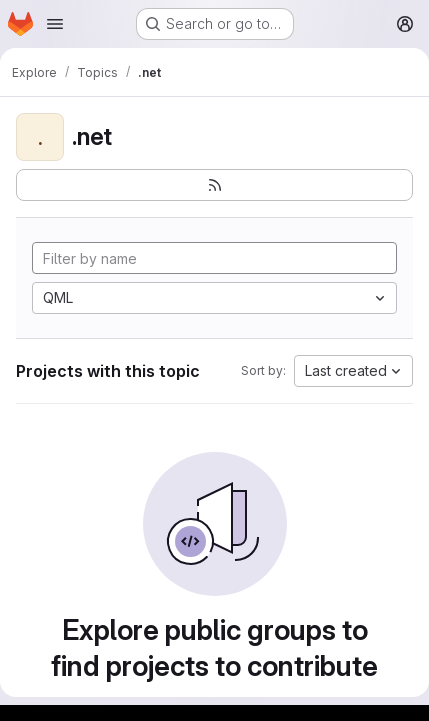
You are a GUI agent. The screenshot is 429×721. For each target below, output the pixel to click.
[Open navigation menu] (55, 24)
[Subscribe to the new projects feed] (214, 185)
